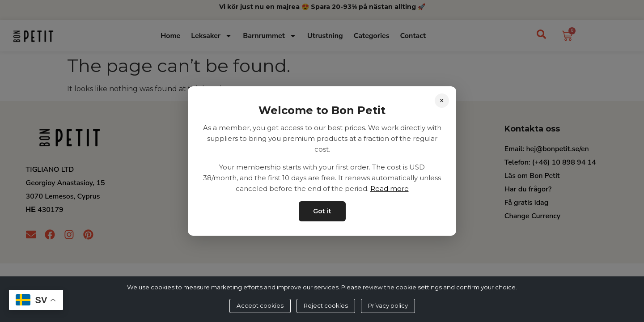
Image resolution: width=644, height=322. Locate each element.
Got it (322, 211)
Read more (390, 189)
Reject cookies (326, 305)
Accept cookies (260, 305)
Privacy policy (388, 305)
